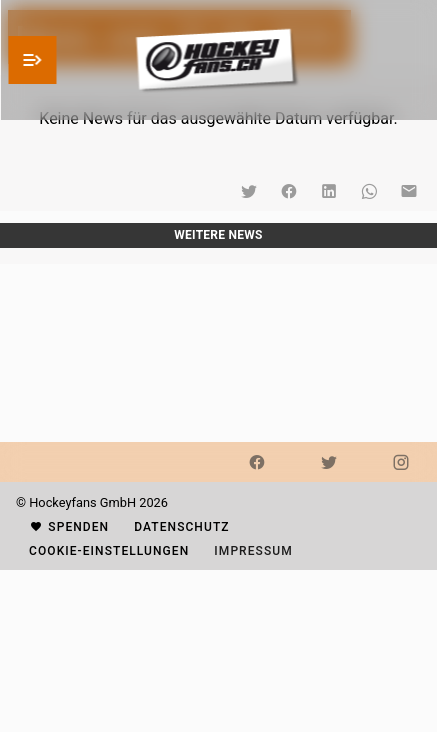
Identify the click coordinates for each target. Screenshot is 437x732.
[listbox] (218, 256)
